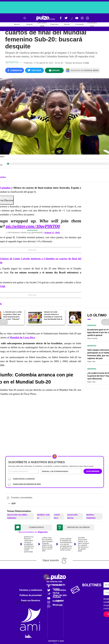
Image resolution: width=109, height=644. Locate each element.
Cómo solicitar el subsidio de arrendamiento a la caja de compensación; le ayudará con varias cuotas (66, 544)
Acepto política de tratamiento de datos (27, 484)
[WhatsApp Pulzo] (88, 19)
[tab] (34, 527)
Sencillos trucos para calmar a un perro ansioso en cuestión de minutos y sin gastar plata (83, 544)
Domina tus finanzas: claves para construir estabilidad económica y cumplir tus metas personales (29, 544)
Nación (17, 24)
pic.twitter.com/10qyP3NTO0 (33, 226)
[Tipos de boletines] (71, 471)
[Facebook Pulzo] (61, 19)
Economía (80, 24)
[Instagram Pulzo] (82, 19)
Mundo (67, 24)
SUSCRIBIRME (93, 471)
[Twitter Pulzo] (66, 19)
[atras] (73, 318)
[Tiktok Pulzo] (72, 20)
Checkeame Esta (92, 24)
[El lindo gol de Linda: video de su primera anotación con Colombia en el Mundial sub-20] (76, 317)
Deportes (54, 24)
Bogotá (29, 24)
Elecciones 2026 (42, 24)
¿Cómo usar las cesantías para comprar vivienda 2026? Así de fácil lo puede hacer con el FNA (47, 544)
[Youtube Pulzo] (77, 19)
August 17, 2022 (52, 233)
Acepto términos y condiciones (24, 479)
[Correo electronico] (24, 471)
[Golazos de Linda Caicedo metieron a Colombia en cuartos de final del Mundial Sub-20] (35, 317)
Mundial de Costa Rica (22, 337)
